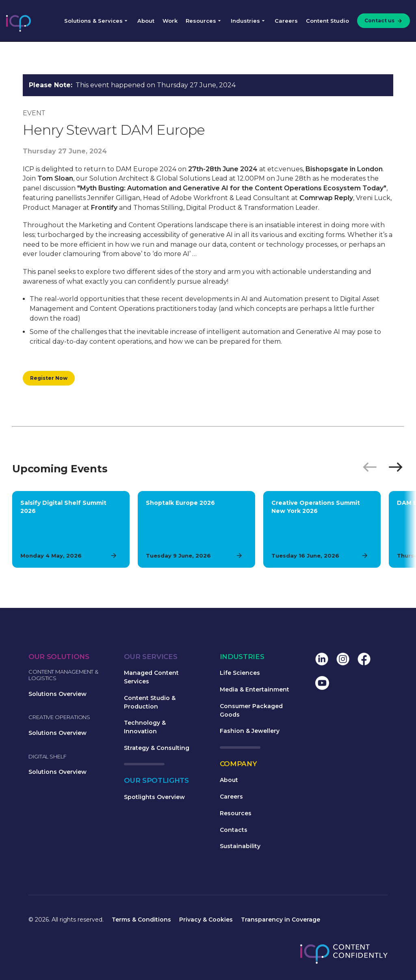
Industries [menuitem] (245, 21)
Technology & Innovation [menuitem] (145, 727)
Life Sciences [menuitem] (240, 673)
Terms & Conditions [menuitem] (141, 920)
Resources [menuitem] (201, 21)
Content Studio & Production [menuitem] (150, 702)
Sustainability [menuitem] (240, 846)
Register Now (49, 378)
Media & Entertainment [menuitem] (255, 689)
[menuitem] (381, 21)
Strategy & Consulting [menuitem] (157, 748)
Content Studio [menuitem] (327, 21)
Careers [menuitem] (286, 21)
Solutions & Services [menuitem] (93, 21)
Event (34, 113)
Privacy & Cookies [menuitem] (206, 920)
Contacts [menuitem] (234, 830)
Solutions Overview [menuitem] (57, 694)
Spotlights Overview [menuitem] (154, 797)
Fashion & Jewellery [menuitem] (250, 731)
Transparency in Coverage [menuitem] (281, 920)
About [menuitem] (146, 21)
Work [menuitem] (170, 21)
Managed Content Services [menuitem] (151, 677)
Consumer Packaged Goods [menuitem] (251, 710)
